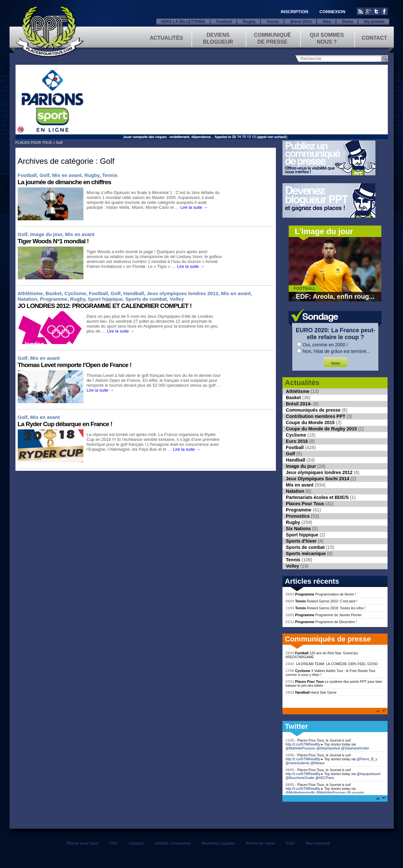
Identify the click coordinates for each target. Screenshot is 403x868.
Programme (54, 299)
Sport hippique (105, 299)
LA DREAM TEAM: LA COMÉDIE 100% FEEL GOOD (332, 664)
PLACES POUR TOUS (34, 142)
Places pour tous (83, 843)
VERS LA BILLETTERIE (183, 22)
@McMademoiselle (300, 792)
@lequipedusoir (369, 774)
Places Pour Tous (305, 504)
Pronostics (298, 516)
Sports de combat (146, 299)
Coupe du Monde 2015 (310, 423)
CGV (114, 843)
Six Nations (298, 529)
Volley (177, 299)
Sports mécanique (306, 553)
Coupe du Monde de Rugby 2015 (321, 429)
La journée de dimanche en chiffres (65, 182)
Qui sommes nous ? (327, 38)
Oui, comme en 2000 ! (325, 345)
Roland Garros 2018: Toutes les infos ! (325, 608)
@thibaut (317, 763)
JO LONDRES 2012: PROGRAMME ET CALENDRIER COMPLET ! (105, 306)
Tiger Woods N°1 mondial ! (53, 241)
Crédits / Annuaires (173, 843)
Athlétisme (30, 293)
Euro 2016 (297, 441)
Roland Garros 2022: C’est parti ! (321, 601)
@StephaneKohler (355, 748)
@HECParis (325, 778)
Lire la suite (194, 207)
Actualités (166, 38)
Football (224, 22)
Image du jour (46, 234)
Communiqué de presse (272, 38)
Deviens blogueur (218, 38)
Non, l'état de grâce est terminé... (336, 351)
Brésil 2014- (299, 404)
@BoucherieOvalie (300, 778)
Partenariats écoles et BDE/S (317, 497)
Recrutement (318, 843)
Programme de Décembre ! (321, 622)
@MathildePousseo (300, 748)
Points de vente (260, 843)
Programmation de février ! (321, 594)
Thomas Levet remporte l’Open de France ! (75, 365)
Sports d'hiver (301, 541)
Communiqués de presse (313, 410)
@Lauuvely (356, 792)
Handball (134, 293)
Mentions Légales (218, 843)
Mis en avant (67, 175)
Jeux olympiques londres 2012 (183, 293)
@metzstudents (297, 763)
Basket (54, 293)
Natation (28, 299)
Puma (347, 22)
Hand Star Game (311, 692)
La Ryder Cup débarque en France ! (65, 424)
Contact (374, 38)
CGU (291, 843)
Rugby (249, 22)
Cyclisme (75, 293)
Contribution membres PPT (315, 416)
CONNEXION (333, 12)
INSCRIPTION (295, 12)
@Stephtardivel (328, 748)
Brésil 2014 (301, 22)
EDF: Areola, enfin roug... (335, 296)
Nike (327, 22)
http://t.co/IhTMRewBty (303, 744)
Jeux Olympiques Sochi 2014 (317, 479)
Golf (44, 175)
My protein (374, 22)
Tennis (273, 22)
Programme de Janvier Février (324, 615)
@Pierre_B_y (367, 759)
